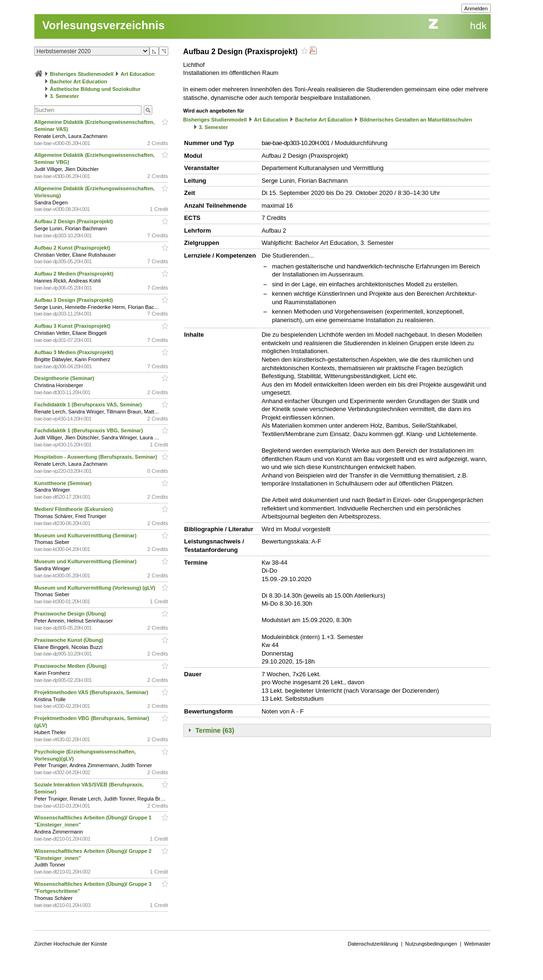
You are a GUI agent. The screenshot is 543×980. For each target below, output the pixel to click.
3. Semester (65, 96)
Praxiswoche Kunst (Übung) (70, 640)
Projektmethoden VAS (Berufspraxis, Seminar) (92, 692)
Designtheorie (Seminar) (65, 378)
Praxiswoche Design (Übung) (71, 614)
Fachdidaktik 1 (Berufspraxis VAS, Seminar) (89, 405)
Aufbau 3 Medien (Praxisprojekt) (75, 352)
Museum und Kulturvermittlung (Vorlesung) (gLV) (96, 588)
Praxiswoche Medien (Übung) (71, 666)
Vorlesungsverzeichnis (104, 25)
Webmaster (477, 944)
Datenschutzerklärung (373, 944)
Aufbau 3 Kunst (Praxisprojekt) (73, 326)
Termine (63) (215, 730)
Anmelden (476, 8)
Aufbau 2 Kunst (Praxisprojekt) (73, 248)
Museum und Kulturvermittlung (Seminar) (86, 535)
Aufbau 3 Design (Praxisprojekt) (74, 300)
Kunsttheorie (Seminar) (64, 483)
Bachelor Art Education (79, 81)
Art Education (138, 74)
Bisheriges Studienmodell (82, 74)
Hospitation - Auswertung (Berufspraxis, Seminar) (97, 457)
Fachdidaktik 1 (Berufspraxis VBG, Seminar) (90, 430)
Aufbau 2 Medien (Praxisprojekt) (75, 274)
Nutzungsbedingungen (431, 944)
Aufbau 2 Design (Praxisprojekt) (74, 221)
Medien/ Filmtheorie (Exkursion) (74, 509)
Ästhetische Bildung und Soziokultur (95, 89)
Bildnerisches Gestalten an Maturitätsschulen (416, 120)
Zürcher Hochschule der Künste (71, 944)
